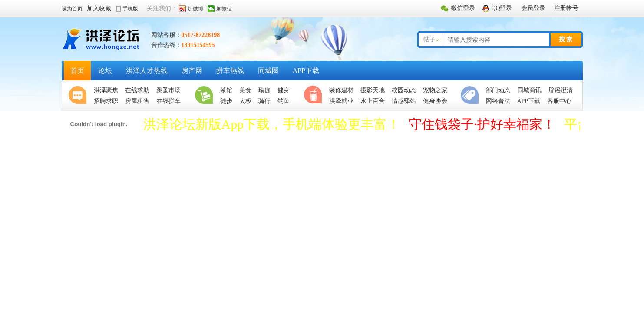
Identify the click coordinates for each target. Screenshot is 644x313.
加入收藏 (99, 8)
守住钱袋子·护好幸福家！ (482, 124)
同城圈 (268, 71)
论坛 (105, 71)
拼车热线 (230, 71)
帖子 (429, 39)
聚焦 (79, 96)
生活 (206, 96)
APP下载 (306, 71)
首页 (77, 71)
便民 (472, 96)
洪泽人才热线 (147, 71)
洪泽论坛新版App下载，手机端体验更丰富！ (272, 124)
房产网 (192, 71)
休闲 (315, 96)
